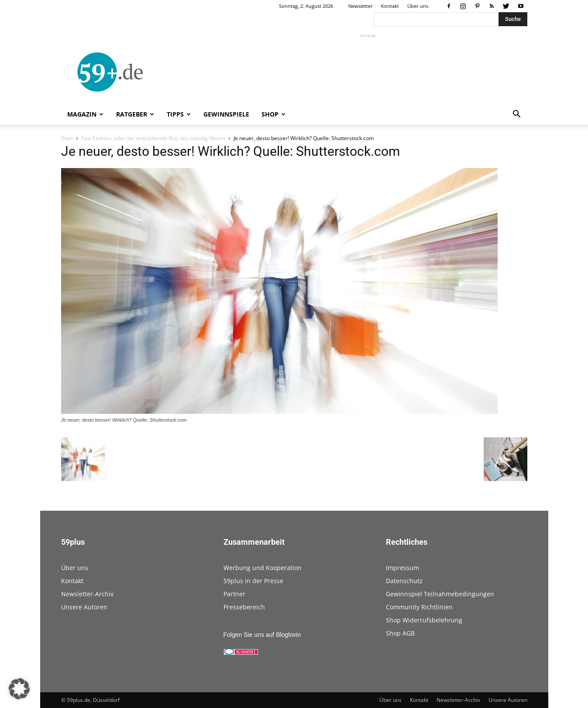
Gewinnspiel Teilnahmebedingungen (440, 594)
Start (67, 138)
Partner (234, 594)
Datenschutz (404, 581)
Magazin (85, 114)
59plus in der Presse (253, 581)
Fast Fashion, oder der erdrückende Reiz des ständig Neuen (153, 138)
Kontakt (390, 6)
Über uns (418, 6)
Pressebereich (244, 607)
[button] (517, 115)
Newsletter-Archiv (87, 594)
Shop (273, 114)
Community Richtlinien (419, 607)
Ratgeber (135, 114)
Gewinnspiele (226, 114)
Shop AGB (400, 633)
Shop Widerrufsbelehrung (424, 620)
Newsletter (361, 6)
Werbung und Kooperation (263, 568)
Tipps (179, 114)
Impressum (402, 568)
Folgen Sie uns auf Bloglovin (262, 635)
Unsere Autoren (84, 607)
